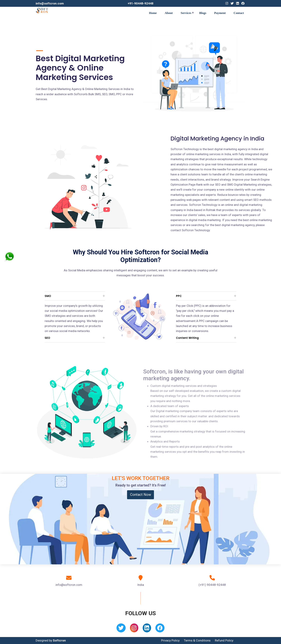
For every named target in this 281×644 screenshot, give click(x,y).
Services (186, 13)
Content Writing (187, 338)
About (169, 13)
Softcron (59, 640)
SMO (48, 296)
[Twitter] (232, 3)
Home (153, 13)
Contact (239, 13)
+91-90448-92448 (140, 3)
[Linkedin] (238, 3)
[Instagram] (227, 3)
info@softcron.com (50, 3)
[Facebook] (243, 3)
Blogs (203, 13)
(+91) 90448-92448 (212, 585)
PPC (179, 296)
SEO (47, 338)
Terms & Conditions (197, 640)
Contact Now (141, 495)
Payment (220, 13)
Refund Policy (224, 640)
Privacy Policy (170, 640)
